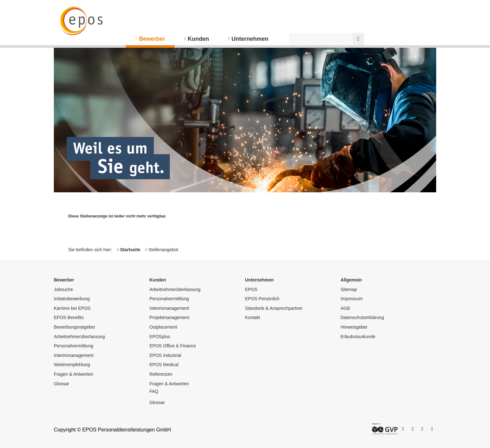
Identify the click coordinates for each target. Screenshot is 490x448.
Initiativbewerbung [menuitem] (72, 299)
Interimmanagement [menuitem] (74, 355)
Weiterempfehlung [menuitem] (72, 365)
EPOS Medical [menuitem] (164, 365)
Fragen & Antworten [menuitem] (74, 374)
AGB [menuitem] (345, 308)
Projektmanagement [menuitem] (169, 317)
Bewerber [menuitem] (152, 39)
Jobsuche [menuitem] (63, 289)
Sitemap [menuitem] (349, 289)
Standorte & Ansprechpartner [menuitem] (274, 308)
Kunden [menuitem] (198, 39)
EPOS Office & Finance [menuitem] (173, 346)
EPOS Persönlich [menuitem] (262, 299)
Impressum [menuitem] (352, 299)
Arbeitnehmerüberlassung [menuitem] (79, 337)
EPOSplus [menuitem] (160, 337)
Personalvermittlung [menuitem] (74, 346)
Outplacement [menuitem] (163, 327)
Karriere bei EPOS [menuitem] (72, 308)
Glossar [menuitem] (61, 384)
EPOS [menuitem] (251, 289)
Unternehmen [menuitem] (250, 39)
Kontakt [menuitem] (252, 317)
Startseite (130, 250)
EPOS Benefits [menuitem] (69, 317)
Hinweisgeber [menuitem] (354, 327)
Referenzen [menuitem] (161, 374)
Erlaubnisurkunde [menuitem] (358, 337)
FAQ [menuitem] (154, 391)
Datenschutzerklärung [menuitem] (362, 317)
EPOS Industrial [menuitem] (165, 355)
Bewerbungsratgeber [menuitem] (75, 327)
